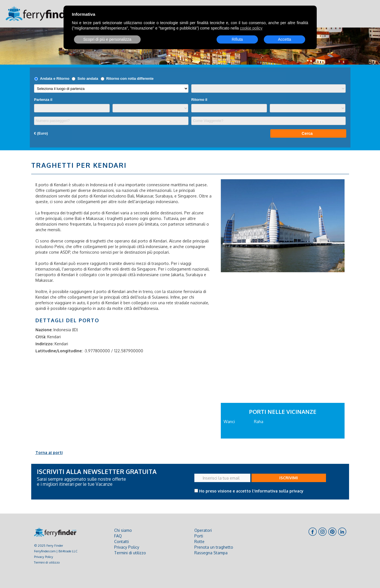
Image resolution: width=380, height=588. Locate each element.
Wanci (229, 422)
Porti (199, 536)
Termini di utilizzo (47, 562)
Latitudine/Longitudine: (59, 351)
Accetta (285, 39)
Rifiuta (237, 39)
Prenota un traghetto (214, 547)
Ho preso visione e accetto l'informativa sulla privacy (251, 491)
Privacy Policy (44, 557)
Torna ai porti (49, 452)
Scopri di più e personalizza (107, 39)
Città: (41, 337)
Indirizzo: (44, 344)
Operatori (203, 530)
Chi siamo (123, 530)
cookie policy (251, 28)
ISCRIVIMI (289, 478)
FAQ (118, 536)
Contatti (122, 542)
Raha (259, 422)
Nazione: (44, 330)
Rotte (199, 542)
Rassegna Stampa (211, 553)
